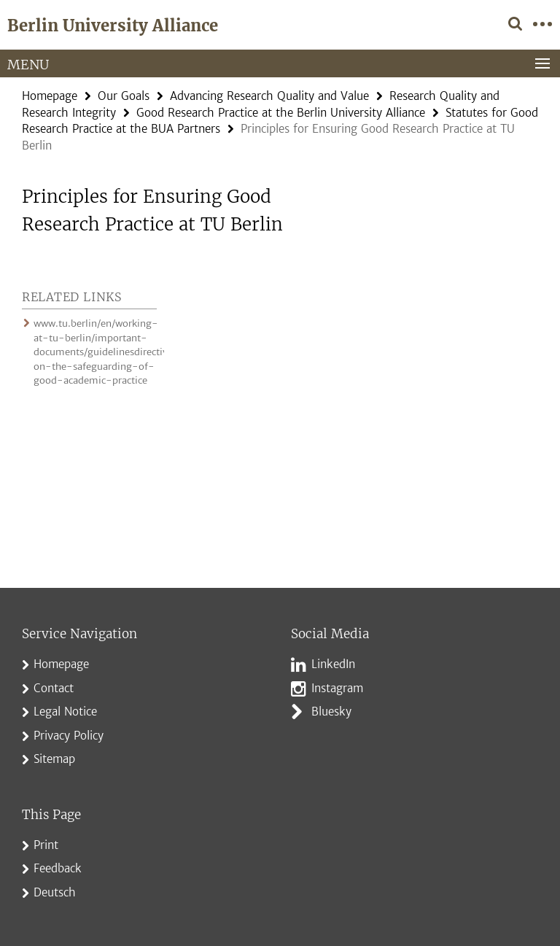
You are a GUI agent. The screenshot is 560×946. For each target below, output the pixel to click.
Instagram (337, 688)
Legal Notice (65, 712)
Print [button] (46, 845)
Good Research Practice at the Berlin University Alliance (281, 113)
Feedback (58, 868)
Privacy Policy (69, 736)
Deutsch (55, 892)
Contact (54, 688)
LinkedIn (333, 664)
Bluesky (331, 712)
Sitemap (54, 759)
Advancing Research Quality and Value (269, 96)
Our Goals (124, 96)
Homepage (50, 96)
